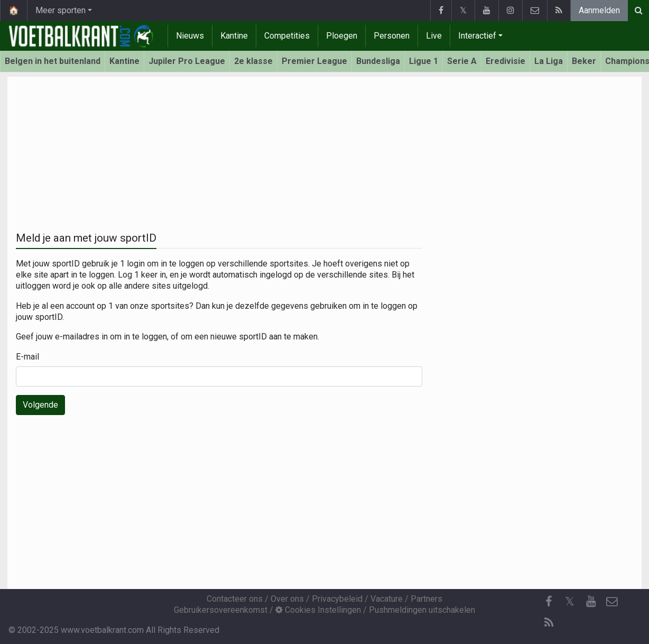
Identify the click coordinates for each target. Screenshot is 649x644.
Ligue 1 (424, 61)
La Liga (549, 61)
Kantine (234, 36)
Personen (392, 36)
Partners (427, 599)
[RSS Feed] (549, 623)
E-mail (27, 357)
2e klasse (253, 61)
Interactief (477, 36)
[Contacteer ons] (612, 602)
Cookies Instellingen (318, 610)
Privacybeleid (337, 599)
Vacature (387, 599)
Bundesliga (378, 61)
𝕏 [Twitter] (570, 601)
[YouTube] (591, 602)
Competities (287, 36)
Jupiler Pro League (187, 61)
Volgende (40, 405)
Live (434, 36)
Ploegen (342, 36)
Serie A (462, 61)
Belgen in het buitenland (53, 61)
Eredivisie (506, 61)
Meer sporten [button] (61, 10)
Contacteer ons (235, 599)
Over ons (287, 599)
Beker (584, 61)
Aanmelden (599, 10)
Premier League (314, 61)
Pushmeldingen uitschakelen (422, 610)
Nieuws (190, 36)
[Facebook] (549, 602)
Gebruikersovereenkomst (221, 610)
